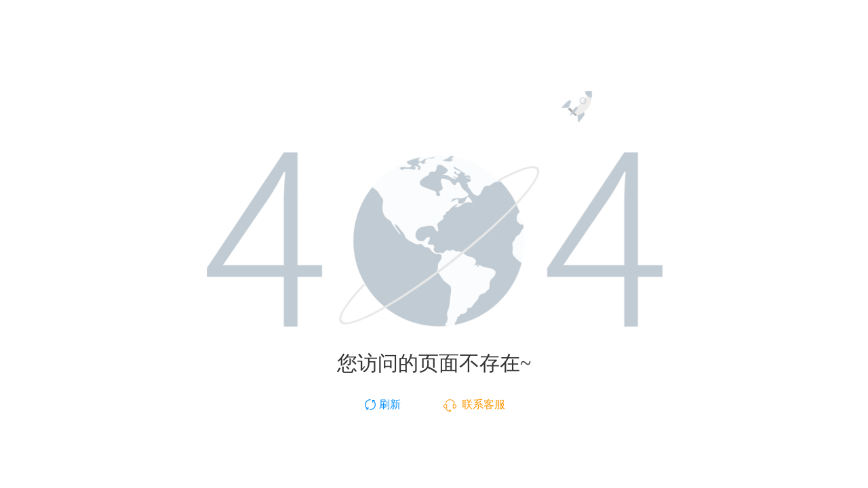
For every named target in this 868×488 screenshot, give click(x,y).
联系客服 (474, 404)
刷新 (382, 404)
